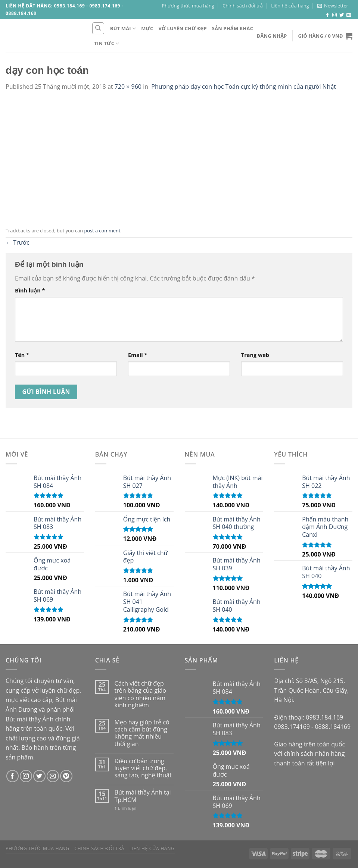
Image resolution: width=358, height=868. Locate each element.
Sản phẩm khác (233, 28)
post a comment (102, 231)
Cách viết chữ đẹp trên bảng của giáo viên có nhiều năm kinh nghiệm (140, 694)
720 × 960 (128, 87)
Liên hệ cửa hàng (290, 6)
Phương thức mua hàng (188, 6)
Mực (147, 28)
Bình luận (30, 290)
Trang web (255, 355)
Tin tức (107, 43)
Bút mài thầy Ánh (29, 719)
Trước (18, 242)
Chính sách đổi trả (243, 6)
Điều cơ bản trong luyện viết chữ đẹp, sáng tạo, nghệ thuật (143, 768)
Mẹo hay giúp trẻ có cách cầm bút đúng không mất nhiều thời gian (142, 733)
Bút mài (123, 29)
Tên (22, 355)
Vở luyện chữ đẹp (183, 28)
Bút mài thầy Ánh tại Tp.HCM (143, 796)
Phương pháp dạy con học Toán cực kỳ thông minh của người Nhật (243, 87)
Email (138, 355)
